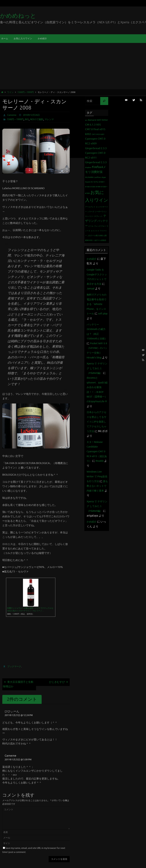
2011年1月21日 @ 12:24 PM (19, 715)
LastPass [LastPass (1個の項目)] (97, 177)
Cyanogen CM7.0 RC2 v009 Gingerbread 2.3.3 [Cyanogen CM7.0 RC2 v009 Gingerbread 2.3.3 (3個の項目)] (96, 143)
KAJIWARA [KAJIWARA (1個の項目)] (89, 177)
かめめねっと (18, 16)
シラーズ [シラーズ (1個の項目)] (91, 212)
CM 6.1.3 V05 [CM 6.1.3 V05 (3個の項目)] (93, 125)
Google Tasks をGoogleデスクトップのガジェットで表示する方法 (97, 279)
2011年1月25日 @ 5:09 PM (18, 760)
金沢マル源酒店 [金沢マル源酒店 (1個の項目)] (100, 240)
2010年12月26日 (33, 115)
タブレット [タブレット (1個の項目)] (98, 216)
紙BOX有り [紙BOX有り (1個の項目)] (89, 240)
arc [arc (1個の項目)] (86, 120)
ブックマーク (15, 666)
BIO (28, 119)
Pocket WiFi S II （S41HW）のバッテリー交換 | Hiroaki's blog (97, 362)
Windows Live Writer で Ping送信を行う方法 (97, 500)
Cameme (12, 115)
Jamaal (98, 288)
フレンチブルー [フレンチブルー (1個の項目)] (100, 226)
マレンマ (52, 119)
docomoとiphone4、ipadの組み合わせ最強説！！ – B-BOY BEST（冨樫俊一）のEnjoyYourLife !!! (97, 411)
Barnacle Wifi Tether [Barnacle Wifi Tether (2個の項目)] (98, 120)
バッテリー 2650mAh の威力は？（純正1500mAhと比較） (97, 343)
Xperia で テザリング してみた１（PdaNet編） (97, 387)
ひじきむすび (59, 682)
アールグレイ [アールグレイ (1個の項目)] (90, 207)
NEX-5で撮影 (39, 119)
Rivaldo (91, 489)
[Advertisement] (73, 66)
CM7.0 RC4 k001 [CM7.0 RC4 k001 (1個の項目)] (98, 134)
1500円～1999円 (26, 92)
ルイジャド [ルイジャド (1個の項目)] (95, 231)
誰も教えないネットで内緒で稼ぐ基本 (96, 514)
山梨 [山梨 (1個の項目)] (105, 236)
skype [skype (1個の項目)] (104, 177)
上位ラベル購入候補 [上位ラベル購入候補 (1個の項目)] (95, 236)
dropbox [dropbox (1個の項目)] (88, 167)
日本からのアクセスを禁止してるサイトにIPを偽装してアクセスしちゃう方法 (96, 445)
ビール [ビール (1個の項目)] (91, 226)
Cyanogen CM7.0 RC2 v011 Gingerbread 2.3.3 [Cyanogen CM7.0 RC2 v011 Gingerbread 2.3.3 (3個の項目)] (96, 158)
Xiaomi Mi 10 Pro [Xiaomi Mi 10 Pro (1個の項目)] (92, 182)
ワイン (10, 92)
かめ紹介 (92, 259)
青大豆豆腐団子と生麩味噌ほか (18, 684)
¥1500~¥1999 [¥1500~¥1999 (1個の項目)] (95, 187)
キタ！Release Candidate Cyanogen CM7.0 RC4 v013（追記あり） (97, 475)
